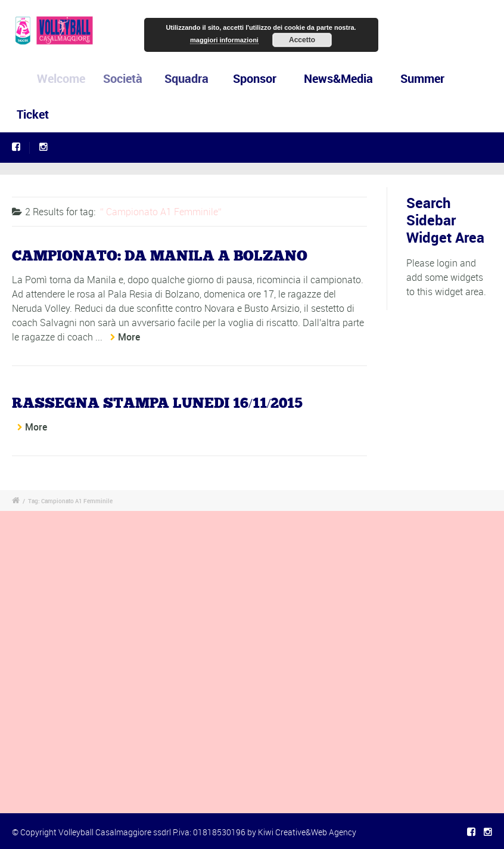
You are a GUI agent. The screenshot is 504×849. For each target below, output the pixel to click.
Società (127, 78)
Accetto (302, 40)
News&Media (338, 78)
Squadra (189, 78)
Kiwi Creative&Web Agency (307, 832)
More (129, 337)
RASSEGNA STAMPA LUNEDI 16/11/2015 (157, 404)
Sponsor (256, 78)
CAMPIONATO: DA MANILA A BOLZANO (160, 256)
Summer (422, 78)
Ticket (33, 114)
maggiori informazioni (224, 40)
